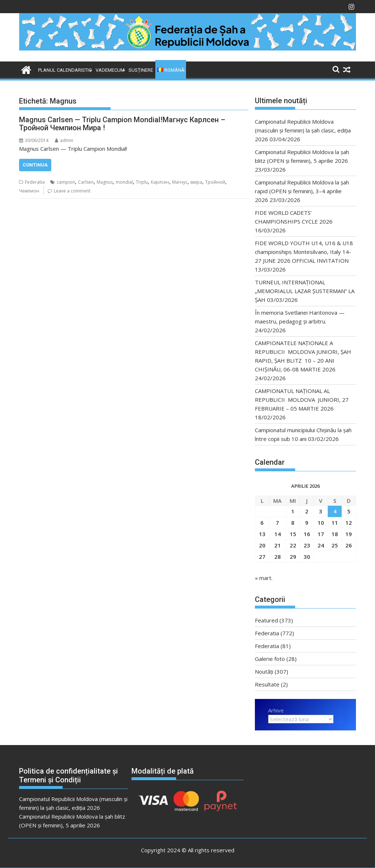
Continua (35, 165)
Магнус (180, 182)
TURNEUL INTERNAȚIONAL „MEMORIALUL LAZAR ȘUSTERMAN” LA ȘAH (305, 291)
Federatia (35, 182)
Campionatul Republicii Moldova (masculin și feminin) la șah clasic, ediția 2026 (303, 130)
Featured (266, 620)
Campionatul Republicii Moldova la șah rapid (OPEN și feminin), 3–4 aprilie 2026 (302, 191)
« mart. (264, 578)
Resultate (267, 684)
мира (196, 182)
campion (66, 182)
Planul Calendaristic (65, 70)
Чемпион (29, 191)
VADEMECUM (110, 70)
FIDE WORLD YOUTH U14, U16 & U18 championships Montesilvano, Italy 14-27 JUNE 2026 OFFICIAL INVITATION (304, 252)
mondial (124, 182)
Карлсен (160, 182)
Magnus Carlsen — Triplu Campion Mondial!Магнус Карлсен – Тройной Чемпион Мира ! (122, 124)
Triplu (142, 182)
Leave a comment (72, 191)
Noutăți (264, 671)
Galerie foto (270, 659)
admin (64, 140)
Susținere (141, 70)
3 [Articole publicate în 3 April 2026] (321, 511)
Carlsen (86, 182)
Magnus (105, 182)
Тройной (215, 182)
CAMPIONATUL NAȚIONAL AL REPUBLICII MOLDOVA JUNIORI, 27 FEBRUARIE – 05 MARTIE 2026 (302, 400)
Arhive (276, 710)
